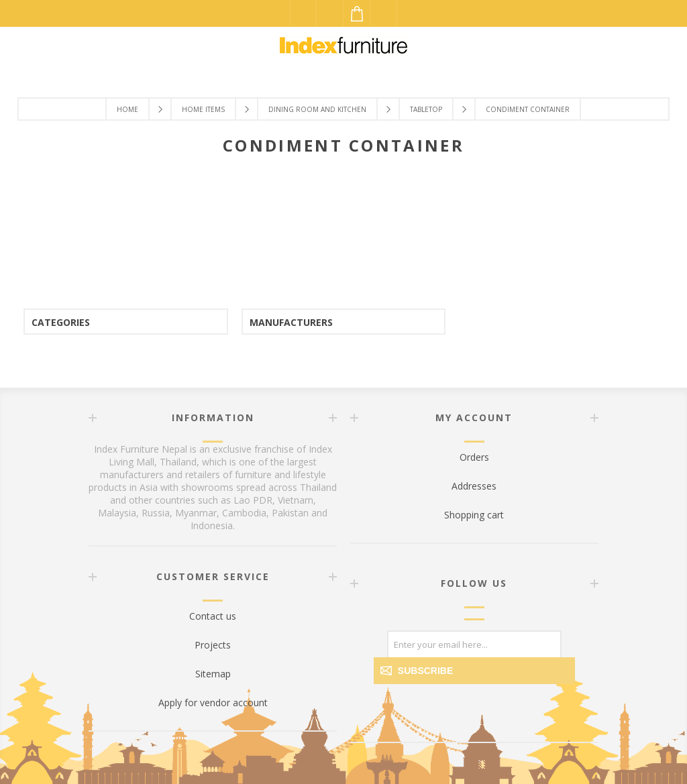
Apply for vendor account (213, 703)
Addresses (474, 486)
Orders (474, 457)
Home (127, 109)
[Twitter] (490, 718)
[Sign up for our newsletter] (474, 644)
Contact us (213, 616)
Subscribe (425, 671)
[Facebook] (458, 718)
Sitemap (213, 674)
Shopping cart (474, 515)
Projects (213, 645)
